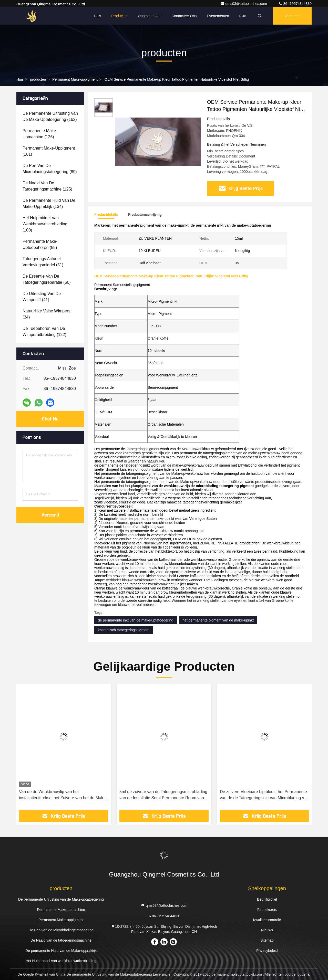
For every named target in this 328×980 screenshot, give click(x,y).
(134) (49, 203)
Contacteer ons (184, 16)
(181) (49, 151)
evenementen (218, 16)
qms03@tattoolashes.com (244, 4)
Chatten (292, 16)
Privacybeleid (267, 951)
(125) (47, 186)
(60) (47, 279)
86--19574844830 (295, 4)
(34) (46, 314)
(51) (43, 262)
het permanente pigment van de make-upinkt (218, 620)
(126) (40, 134)
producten (38, 79)
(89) (50, 169)
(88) (40, 244)
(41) (42, 297)
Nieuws (267, 930)
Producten (119, 16)
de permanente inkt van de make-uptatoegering (136, 620)
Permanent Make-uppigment (75, 79)
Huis (97, 16)
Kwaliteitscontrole (267, 920)
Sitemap (267, 940)
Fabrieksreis (267, 910)
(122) (44, 331)
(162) (50, 116)
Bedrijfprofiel (267, 899)
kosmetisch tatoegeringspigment (124, 630)
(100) (45, 224)
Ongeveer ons (150, 16)
